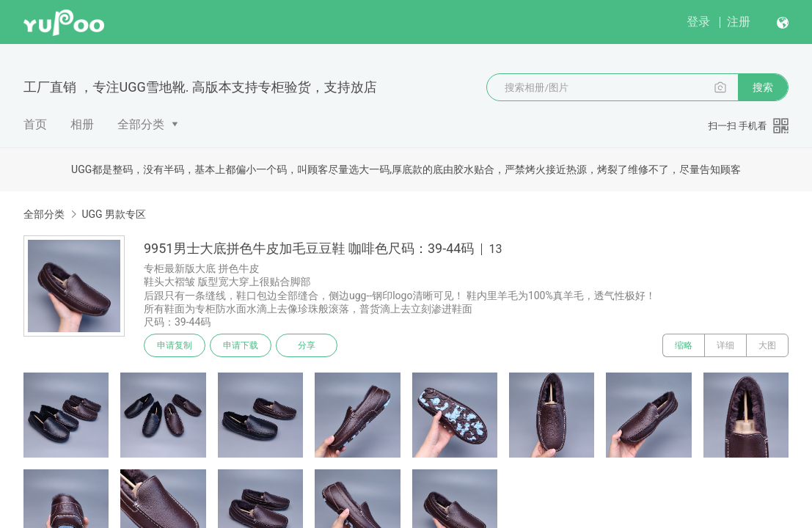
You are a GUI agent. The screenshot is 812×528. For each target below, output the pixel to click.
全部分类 (141, 124)
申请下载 (241, 345)
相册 (82, 124)
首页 (35, 124)
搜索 (763, 87)
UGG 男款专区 (114, 214)
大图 (767, 345)
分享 (307, 345)
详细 (725, 345)
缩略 (684, 345)
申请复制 (175, 345)
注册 (739, 22)
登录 (698, 22)
